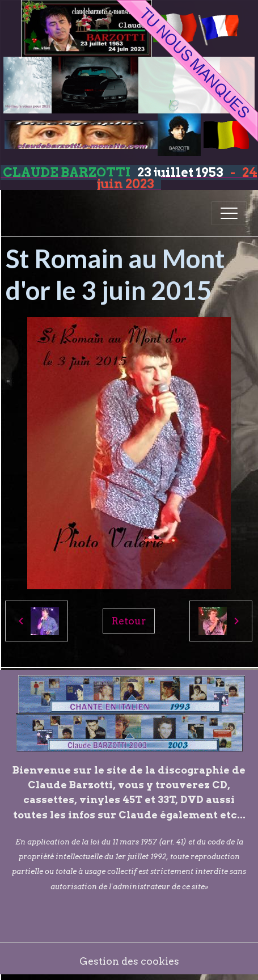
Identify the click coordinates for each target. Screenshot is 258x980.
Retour (129, 621)
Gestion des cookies (129, 961)
